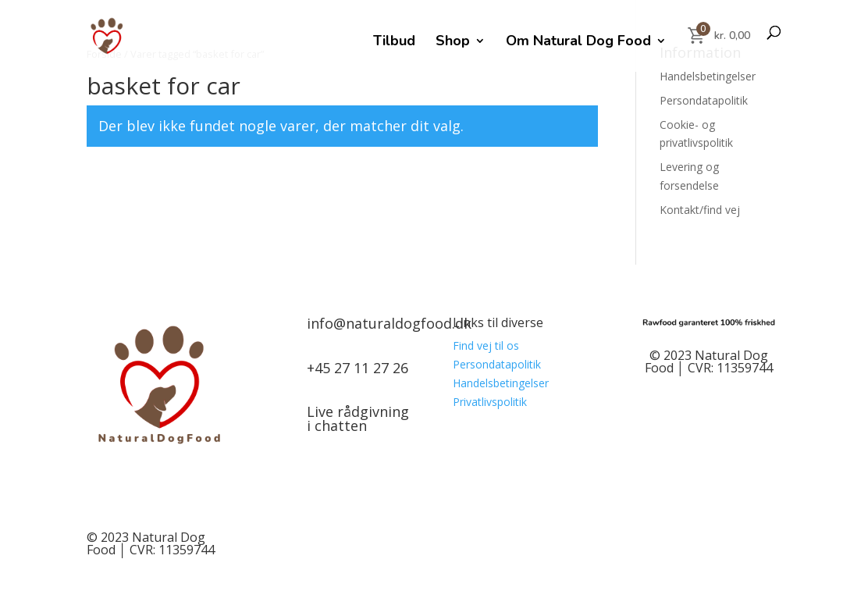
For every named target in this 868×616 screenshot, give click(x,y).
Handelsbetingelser (708, 76)
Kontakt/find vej (700, 210)
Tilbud (394, 43)
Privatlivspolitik (490, 402)
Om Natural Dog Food (578, 43)
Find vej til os (486, 345)
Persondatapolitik (704, 100)
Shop (453, 43)
